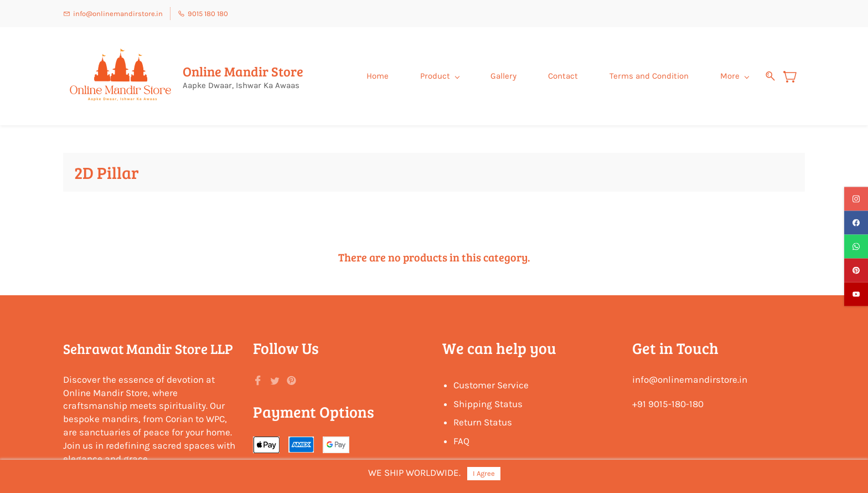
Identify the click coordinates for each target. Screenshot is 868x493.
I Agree (484, 473)
